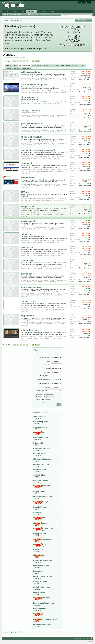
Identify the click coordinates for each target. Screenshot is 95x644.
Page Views (17, 68)
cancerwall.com (40, 608)
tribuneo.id (38, 443)
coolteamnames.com (42, 539)
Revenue (82, 65)
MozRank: (47, 372)
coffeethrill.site (40, 475)
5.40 (36, 200)
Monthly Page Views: (44, 380)
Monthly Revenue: (45, 383)
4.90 (38, 324)
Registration (26, 68)
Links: (48, 361)
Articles (45, 14)
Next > (37, 61)
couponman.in (28, 316)
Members (52, 11)
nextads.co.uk (39, 454)
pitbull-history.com (42, 587)
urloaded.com (27, 301)
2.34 (36, 338)
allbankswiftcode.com (43, 459)
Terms (91, 641)
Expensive (46, 65)
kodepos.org (39, 432)
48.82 (45, 227)
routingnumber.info (42, 448)
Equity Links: (46, 365)
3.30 (36, 93)
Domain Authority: (45, 357)
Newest (9, 65)
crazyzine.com (40, 592)
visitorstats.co (40, 544)
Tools (22, 11)
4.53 (38, 215)
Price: (39, 354)
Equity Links (60, 65)
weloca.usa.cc (27, 234)
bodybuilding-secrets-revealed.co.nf (38, 150)
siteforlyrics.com (41, 523)
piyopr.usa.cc (27, 261)
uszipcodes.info (40, 427)
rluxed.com (38, 550)
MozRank (69, 65)
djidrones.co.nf (28, 221)
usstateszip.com (41, 422)
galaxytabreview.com (43, 560)
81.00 (50, 78)
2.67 (40, 309)
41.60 (50, 337)
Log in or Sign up (85, 2)
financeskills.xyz (41, 502)
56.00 (50, 91)
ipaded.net (38, 571)
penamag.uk (27, 163)
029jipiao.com (27, 207)
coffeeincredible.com (43, 496)
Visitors (9, 68)
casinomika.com (41, 438)
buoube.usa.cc (28, 274)
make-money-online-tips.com (34, 85)
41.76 (51, 322)
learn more (27, 26)
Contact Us (77, 638)
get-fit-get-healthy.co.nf (32, 124)
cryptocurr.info (28, 178)
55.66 (45, 130)
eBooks (38, 14)
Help (83, 638)
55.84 (45, 102)
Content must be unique (42, 399)
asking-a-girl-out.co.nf (31, 137)
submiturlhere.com (30, 330)
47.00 (51, 293)
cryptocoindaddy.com (43, 576)
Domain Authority (25, 65)
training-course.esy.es (31, 110)
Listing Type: (41, 391)
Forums (14, 11)
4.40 (38, 295)
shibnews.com (40, 555)
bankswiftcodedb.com (43, 528)
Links (53, 65)
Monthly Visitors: (45, 376)
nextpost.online (40, 582)
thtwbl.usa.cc (27, 247)
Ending (15, 65)
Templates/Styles (16, 14)
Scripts (6, 14)
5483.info (25, 192)
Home (7, 11)
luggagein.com (40, 534)
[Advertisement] (41, 5)
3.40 (36, 186)
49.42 (51, 213)
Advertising (43, 11)
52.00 (50, 199)
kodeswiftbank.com (42, 486)
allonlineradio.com (42, 598)
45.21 (51, 308)
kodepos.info (39, 518)
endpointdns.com (41, 464)
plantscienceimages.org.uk (45, 619)
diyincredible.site (41, 480)
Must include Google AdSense (44, 397)
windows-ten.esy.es (30, 97)
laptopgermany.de (41, 566)
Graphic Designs (28, 14)
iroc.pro (37, 614)
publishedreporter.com (31, 72)
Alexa (75, 65)
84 (33, 61)
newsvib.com (39, 491)
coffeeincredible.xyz (42, 624)
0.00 (29, 104)
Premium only (39, 402)
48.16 (45, 240)
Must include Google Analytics (44, 394)
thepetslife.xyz (40, 507)
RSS (92, 638)
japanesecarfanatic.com (44, 603)
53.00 (51, 170)
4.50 (36, 80)
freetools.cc (38, 512)
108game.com (39, 416)
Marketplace (31, 11)
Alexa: (48, 369)
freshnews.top (40, 470)
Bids (33, 65)
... (50, 14)
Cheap (39, 65)
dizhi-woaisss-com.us (31, 287)
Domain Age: (46, 387)
